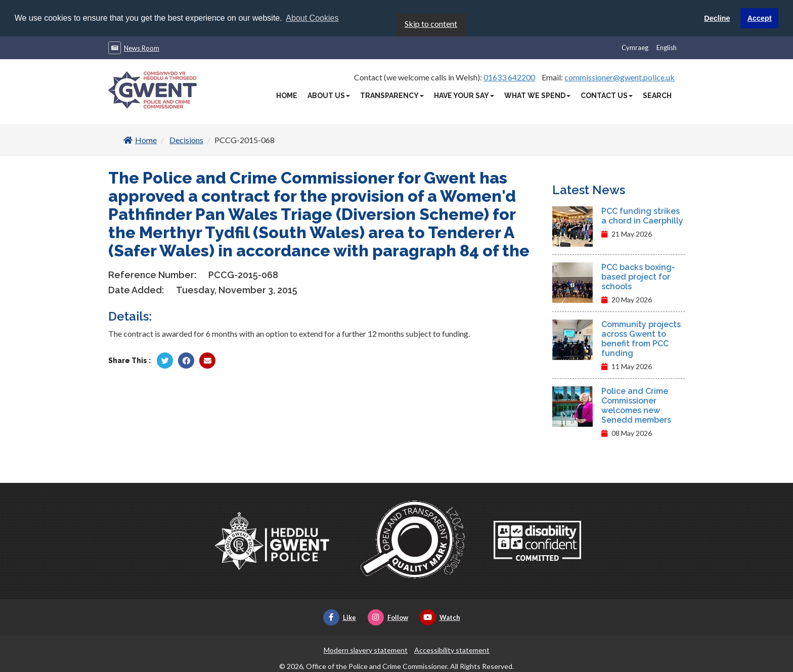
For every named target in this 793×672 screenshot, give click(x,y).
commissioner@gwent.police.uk (620, 76)
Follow (388, 616)
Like (340, 616)
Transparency (392, 95)
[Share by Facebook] (186, 360)
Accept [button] (760, 18)
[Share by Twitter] (165, 360)
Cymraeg (635, 47)
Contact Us (607, 95)
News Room (142, 47)
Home (287, 95)
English (667, 47)
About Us (329, 95)
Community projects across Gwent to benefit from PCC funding (641, 338)
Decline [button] (717, 18)
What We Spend (537, 95)
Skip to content (431, 23)
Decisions (186, 139)
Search (657, 95)
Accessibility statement (452, 649)
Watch (440, 616)
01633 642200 (509, 76)
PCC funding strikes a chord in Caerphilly (642, 215)
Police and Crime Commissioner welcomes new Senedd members (636, 405)
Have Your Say (464, 95)
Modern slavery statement (366, 649)
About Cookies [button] (312, 18)
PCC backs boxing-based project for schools (638, 276)
